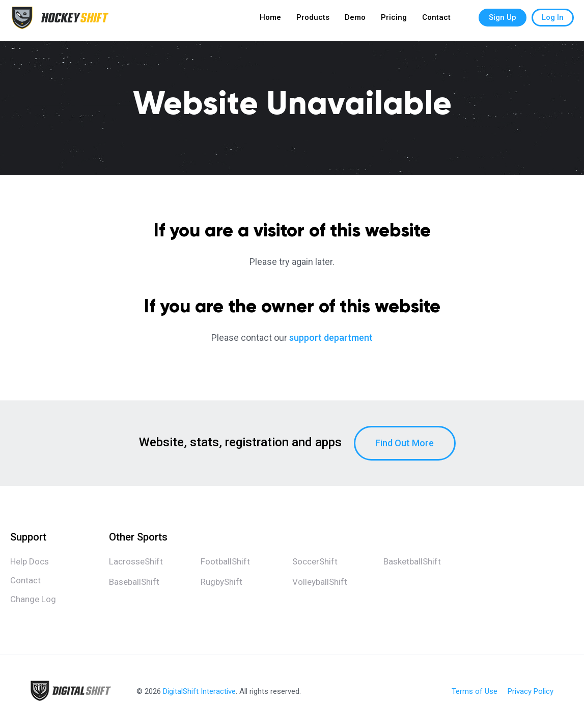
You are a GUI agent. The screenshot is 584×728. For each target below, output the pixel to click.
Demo (355, 20)
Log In (553, 20)
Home (270, 20)
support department (331, 338)
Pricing (394, 20)
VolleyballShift (320, 582)
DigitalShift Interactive (199, 691)
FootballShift (225, 561)
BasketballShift (412, 561)
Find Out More (405, 443)
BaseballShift (134, 582)
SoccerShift (315, 561)
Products (313, 20)
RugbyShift (221, 582)
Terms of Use (475, 692)
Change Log (33, 599)
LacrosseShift (136, 561)
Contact (436, 20)
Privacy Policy (531, 692)
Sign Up (503, 20)
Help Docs (30, 561)
